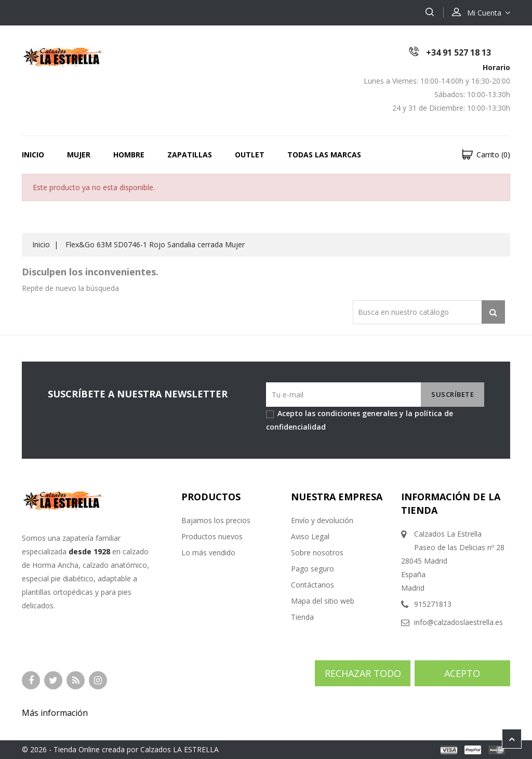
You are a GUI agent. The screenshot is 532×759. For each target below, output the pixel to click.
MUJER (79, 155)
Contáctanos (312, 585)
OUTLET (250, 155)
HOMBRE (129, 155)
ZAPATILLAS (190, 155)
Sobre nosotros (317, 552)
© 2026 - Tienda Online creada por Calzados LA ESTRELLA (120, 749)
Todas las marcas (324, 155)
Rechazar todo (363, 673)
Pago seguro (312, 569)
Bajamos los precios (216, 520)
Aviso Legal (310, 536)
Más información (55, 713)
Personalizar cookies (130, 713)
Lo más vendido (208, 552)
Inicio (33, 155)
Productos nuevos (212, 536)
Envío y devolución (322, 520)
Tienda (302, 617)
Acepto (462, 673)
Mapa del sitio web (323, 601)
